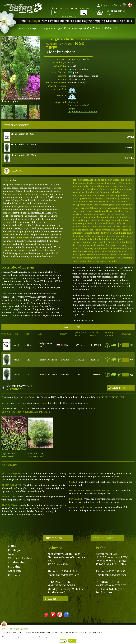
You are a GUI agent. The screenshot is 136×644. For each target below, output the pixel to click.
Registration (107, 5)
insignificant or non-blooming (83, 112)
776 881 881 (65, 8)
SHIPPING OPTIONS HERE (111, 397)
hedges (71, 109)
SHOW (17, 171)
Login (118, 5)
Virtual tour (103, 538)
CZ (123, 5)
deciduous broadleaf (78, 105)
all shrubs (73, 102)
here (85, 403)
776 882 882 (83, 8)
